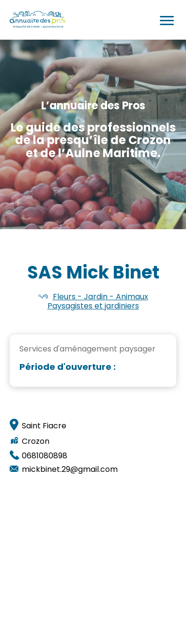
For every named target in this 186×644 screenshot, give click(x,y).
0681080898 (45, 456)
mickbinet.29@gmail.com (70, 469)
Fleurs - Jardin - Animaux (101, 297)
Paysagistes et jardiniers (93, 306)
